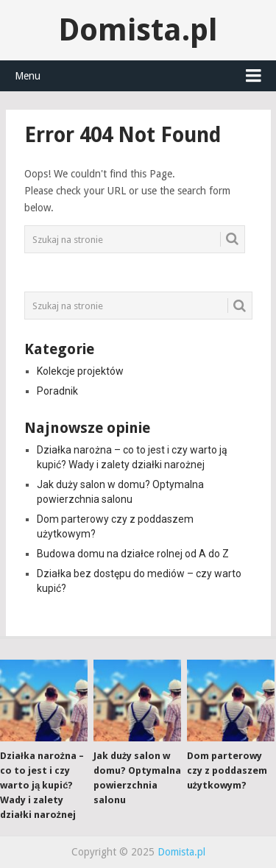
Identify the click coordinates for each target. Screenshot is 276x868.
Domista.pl (138, 30)
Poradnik (57, 391)
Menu (28, 76)
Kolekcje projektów (80, 371)
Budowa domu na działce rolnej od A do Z (133, 554)
